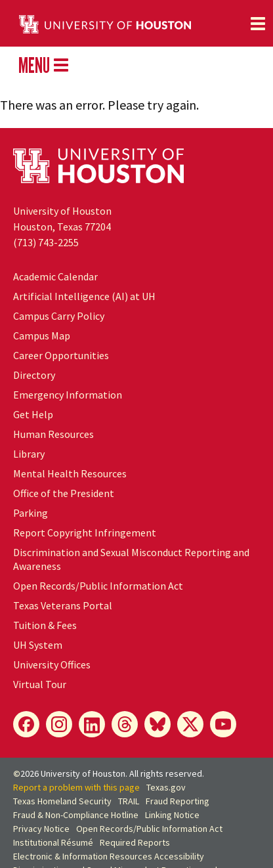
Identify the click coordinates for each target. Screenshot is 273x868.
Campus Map (42, 336)
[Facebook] (26, 724)
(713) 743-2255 (46, 242)
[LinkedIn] (92, 724)
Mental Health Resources (70, 473)
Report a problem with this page (76, 787)
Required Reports (135, 842)
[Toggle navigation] (258, 24)
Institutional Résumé (53, 842)
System (38, 645)
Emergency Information (68, 395)
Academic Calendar (55, 276)
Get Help (33, 414)
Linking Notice (172, 815)
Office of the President (64, 493)
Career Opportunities (61, 355)
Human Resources (53, 434)
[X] (190, 724)
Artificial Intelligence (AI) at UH (84, 296)
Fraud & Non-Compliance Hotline (76, 815)
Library (29, 454)
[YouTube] (223, 724)
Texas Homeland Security (62, 801)
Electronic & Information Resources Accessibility (109, 856)
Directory (34, 375)
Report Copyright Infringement (85, 532)
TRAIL (129, 801)
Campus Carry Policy (59, 316)
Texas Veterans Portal (63, 605)
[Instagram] (59, 724)
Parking (31, 513)
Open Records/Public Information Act (98, 586)
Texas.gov (166, 787)
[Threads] (125, 724)
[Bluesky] (157, 724)
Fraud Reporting (178, 801)
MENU (43, 65)
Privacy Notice (41, 829)
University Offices (52, 664)
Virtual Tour (40, 684)
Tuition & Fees (45, 625)
